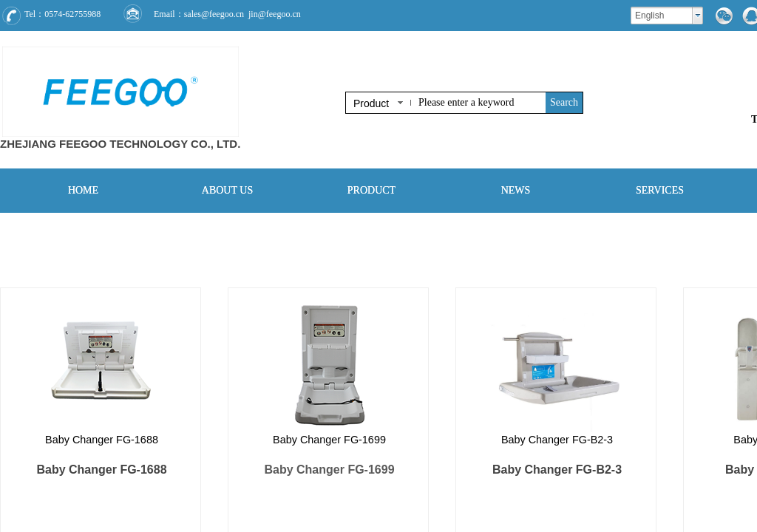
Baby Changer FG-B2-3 (557, 440)
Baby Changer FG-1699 (329, 440)
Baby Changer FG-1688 (102, 440)
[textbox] (479, 103)
